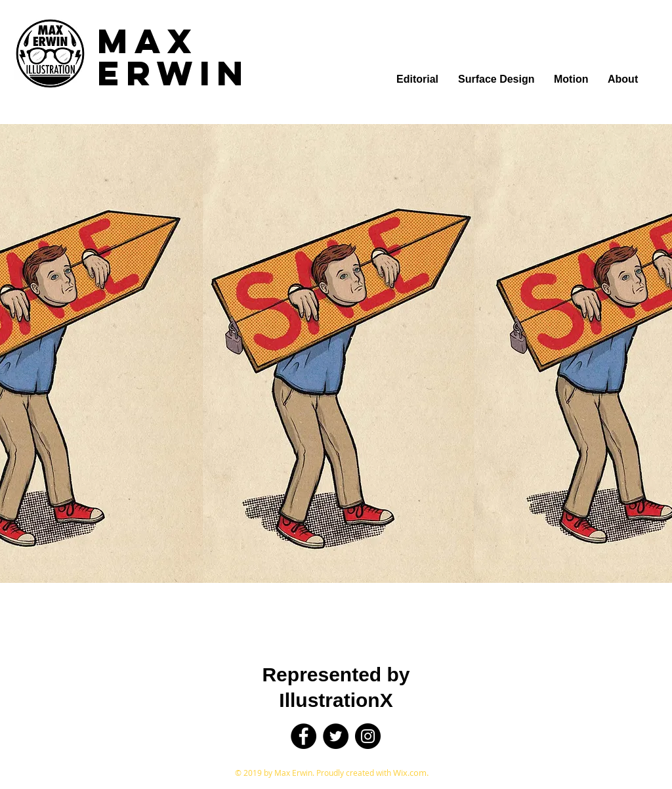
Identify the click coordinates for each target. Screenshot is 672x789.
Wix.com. (411, 773)
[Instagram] (368, 736)
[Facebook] (304, 736)
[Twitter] (336, 736)
